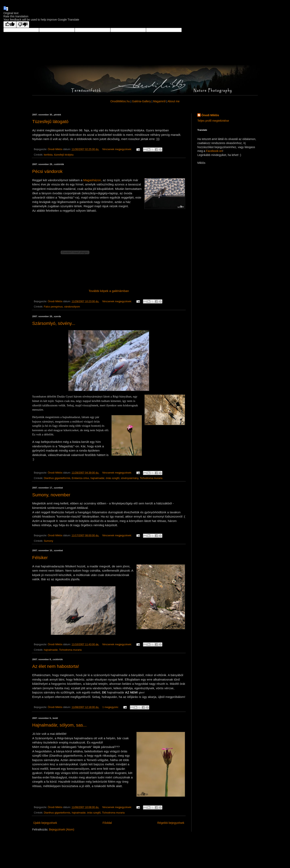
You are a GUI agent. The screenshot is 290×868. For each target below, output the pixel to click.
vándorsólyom (72, 307)
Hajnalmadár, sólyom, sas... (59, 725)
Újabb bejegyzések (45, 823)
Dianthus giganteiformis (57, 478)
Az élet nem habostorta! (56, 666)
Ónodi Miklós (210, 115)
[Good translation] (10, 25)
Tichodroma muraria (151, 478)
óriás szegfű (113, 478)
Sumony (49, 541)
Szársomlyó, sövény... (54, 323)
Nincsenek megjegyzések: (117, 149)
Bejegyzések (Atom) (62, 829)
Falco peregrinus (53, 307)
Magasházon (92, 180)
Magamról (159, 101)
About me (174, 101)
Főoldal (107, 823)
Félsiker (40, 558)
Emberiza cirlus (80, 478)
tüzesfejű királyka (64, 155)
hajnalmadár (97, 478)
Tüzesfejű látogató (50, 122)
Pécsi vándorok (47, 171)
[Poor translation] (23, 25)
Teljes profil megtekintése (213, 121)
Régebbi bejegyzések (171, 823)
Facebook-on (214, 151)
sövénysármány (130, 478)
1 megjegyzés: (111, 707)
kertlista (48, 155)
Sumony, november (51, 495)
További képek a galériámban (109, 291)
